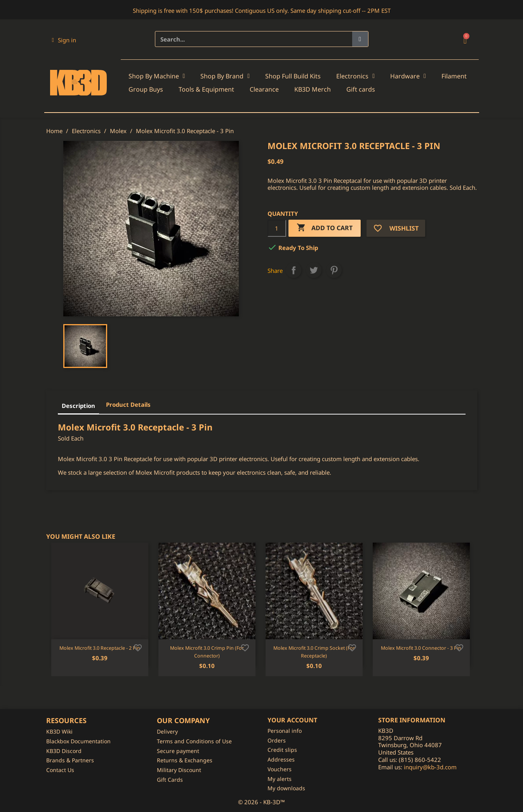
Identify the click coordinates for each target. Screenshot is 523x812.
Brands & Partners (70, 760)
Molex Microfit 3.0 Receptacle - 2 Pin (100, 648)
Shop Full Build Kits (293, 76)
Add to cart (325, 228)
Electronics (355, 76)
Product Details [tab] (128, 404)
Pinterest (334, 270)
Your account (292, 720)
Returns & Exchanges (185, 760)
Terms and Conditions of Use (194, 741)
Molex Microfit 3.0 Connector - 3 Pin (421, 648)
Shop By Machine (157, 76)
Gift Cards (170, 780)
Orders (277, 740)
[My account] (64, 40)
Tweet (314, 270)
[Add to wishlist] (138, 647)
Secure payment (178, 751)
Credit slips (282, 750)
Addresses (281, 759)
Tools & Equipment (206, 89)
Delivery (167, 731)
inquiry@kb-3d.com (430, 767)
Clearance (264, 89)
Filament (454, 76)
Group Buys (146, 89)
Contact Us (60, 770)
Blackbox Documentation (78, 741)
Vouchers (280, 769)
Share (294, 270)
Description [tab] (78, 406)
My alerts (280, 779)
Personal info (285, 731)
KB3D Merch (313, 89)
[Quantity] (277, 228)
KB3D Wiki (59, 731)
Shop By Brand (225, 76)
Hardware (408, 76)
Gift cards (361, 89)
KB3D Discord (64, 751)
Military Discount (179, 770)
